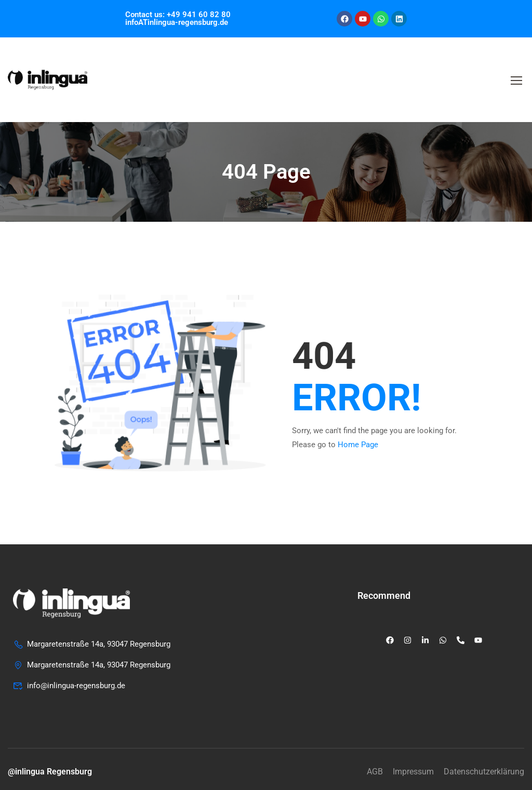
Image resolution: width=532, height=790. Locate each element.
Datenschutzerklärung (484, 772)
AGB (375, 772)
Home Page (358, 445)
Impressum (413, 772)
